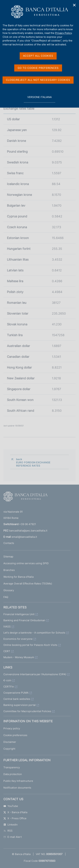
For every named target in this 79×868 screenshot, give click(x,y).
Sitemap (8, 557)
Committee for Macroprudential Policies (27, 711)
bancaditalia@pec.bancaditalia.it (28, 531)
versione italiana (39, 99)
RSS (8, 831)
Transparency (12, 767)
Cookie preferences (15, 735)
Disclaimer (10, 742)
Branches (9, 570)
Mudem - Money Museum (19, 657)
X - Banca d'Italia (15, 812)
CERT (7, 651)
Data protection (13, 774)
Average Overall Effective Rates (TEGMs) (28, 584)
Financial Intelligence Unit (19, 614)
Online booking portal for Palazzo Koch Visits (30, 645)
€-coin (7, 680)
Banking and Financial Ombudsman (24, 620)
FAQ (6, 597)
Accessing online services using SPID (26, 563)
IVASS (7, 627)
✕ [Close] (74, 5)
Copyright (9, 749)
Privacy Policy (63, 33)
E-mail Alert (13, 837)
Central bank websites (17, 699)
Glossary (9, 590)
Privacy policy (12, 728)
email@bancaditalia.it (24, 537)
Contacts (9, 543)
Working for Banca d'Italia (18, 577)
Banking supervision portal (19, 705)
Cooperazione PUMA (16, 693)
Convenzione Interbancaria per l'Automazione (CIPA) (35, 674)
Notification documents (17, 788)
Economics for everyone (18, 639)
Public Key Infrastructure (18, 781)
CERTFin (9, 687)
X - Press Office (15, 818)
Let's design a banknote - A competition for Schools (34, 633)
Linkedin (11, 825)
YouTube (11, 806)
